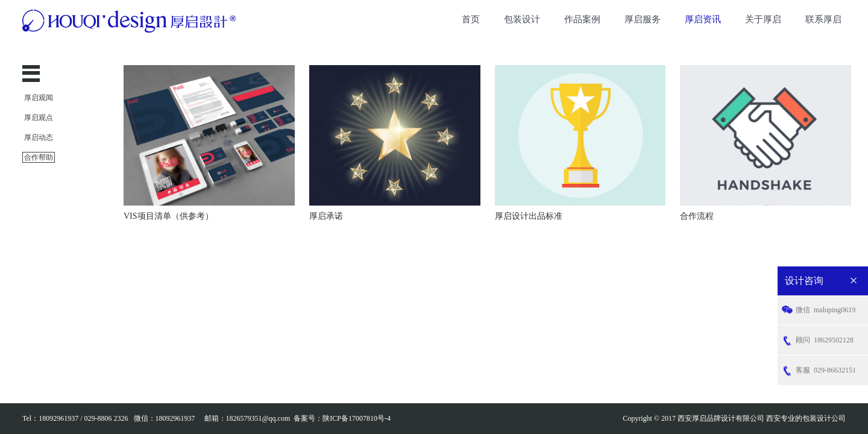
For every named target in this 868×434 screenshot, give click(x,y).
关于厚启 (763, 19)
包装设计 (522, 19)
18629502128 (825, 340)
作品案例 (582, 19)
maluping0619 (826, 310)
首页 (471, 19)
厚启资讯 (703, 19)
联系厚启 (823, 19)
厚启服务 (643, 19)
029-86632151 (826, 370)
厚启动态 (39, 137)
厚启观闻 (39, 98)
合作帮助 (39, 157)
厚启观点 (39, 118)
